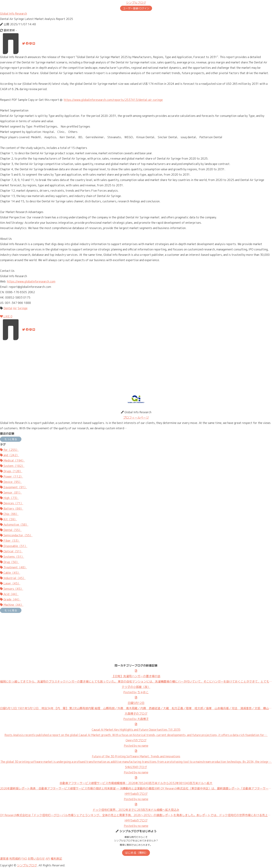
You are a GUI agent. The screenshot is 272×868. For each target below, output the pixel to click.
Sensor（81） (11, 493)
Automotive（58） (14, 525)
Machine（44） (12, 605)
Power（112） (12, 476)
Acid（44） (9, 594)
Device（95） (11, 482)
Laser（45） (10, 583)
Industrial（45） (13, 578)
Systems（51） (12, 557)
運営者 (4, 859)
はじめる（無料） (136, 853)
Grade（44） (10, 599)
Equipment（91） (13, 487)
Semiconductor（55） (16, 535)
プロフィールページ (136, 418)
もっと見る (11, 439)
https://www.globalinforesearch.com (31, 281)
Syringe (23, 308)
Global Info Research (13, 14)
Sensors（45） (12, 589)
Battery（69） (12, 509)
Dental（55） (11, 530)
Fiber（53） (10, 541)
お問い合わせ (36, 859)
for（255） (9, 450)
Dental (8, 308)
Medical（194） (12, 460)
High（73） (9, 498)
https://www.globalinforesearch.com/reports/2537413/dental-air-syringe (113, 100)
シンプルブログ (136, 3)
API (48, 859)
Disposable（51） (14, 546)
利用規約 (15, 859)
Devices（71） (12, 503)
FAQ (24, 859)
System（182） (12, 466)
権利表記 (56, 859)
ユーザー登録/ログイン (136, 8)
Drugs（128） (11, 471)
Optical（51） (11, 551)
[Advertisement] (107, 365)
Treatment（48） (13, 567)
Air (15, 308)
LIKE (6, 316)
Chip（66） (9, 514)
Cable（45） (10, 573)
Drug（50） (10, 562)
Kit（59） (8, 519)
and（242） (10, 455)
